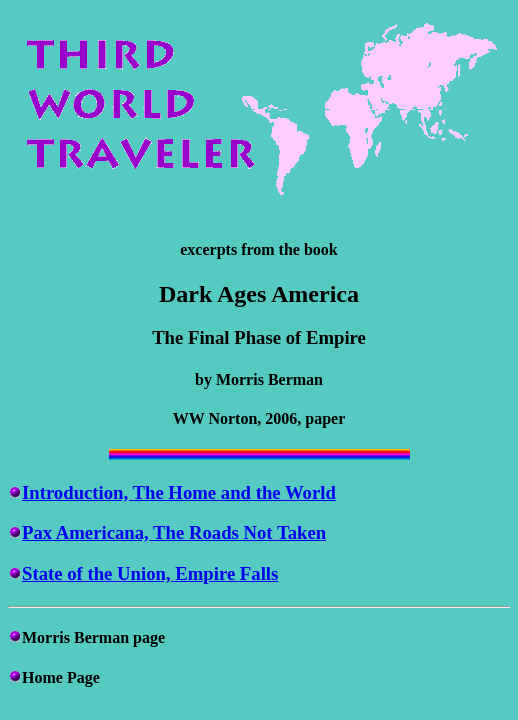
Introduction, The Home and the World (179, 492)
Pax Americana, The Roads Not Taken (174, 532)
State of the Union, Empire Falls (150, 573)
